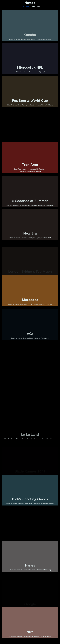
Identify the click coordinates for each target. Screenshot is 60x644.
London (33, 6)
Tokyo (38, 6)
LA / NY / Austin (25, 6)
